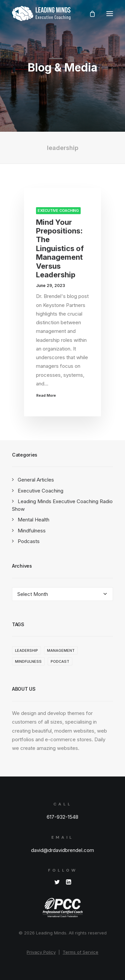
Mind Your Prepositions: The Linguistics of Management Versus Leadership (60, 248)
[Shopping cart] (89, 14)
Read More (46, 395)
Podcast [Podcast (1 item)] (60, 661)
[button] (110, 13)
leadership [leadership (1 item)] (26, 650)
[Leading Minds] (41, 13)
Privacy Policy (41, 952)
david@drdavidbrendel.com (62, 850)
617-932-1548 (62, 817)
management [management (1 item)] (61, 650)
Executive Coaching (58, 210)
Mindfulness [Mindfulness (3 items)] (28, 661)
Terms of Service (80, 952)
